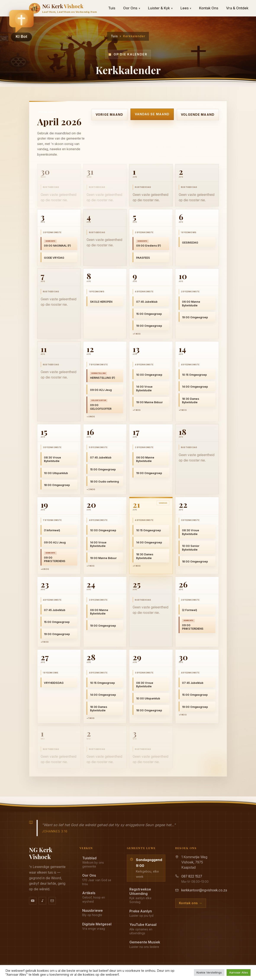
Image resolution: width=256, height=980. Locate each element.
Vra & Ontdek (237, 8)
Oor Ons (132, 8)
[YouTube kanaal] (33, 901)
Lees (186, 8)
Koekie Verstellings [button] (209, 972)
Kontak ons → (191, 903)
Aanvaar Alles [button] (239, 972)
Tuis (112, 8)
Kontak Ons (209, 8)
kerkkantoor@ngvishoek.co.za (204, 890)
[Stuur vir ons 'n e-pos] (52, 901)
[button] (21, 24)
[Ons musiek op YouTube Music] (42, 901)
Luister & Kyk (160, 8)
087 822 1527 (192, 876)
